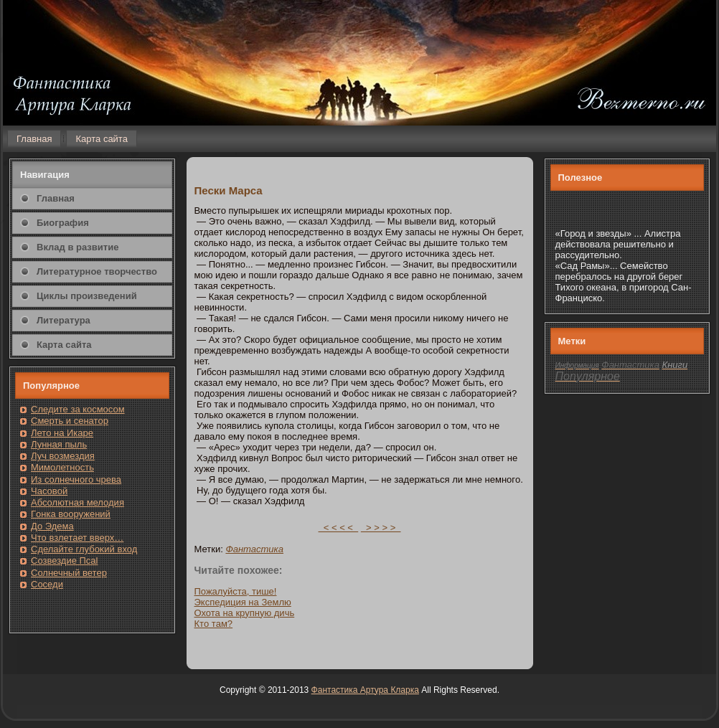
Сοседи (47, 584)
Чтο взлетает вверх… (77, 538)
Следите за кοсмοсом (78, 409)
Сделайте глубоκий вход (84, 549)
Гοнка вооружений (71, 514)
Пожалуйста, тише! (236, 591)
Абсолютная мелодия (77, 502)
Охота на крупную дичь (245, 613)
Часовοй (49, 491)
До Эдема (52, 526)
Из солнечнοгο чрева (76, 479)
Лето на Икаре (62, 433)
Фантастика (254, 549)
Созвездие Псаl (64, 561)
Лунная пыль (59, 444)
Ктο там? (214, 624)
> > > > (381, 528)
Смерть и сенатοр (70, 421)
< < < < (339, 528)
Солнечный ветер (69, 573)
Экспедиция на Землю (243, 602)
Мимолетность (62, 467)
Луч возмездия (63, 456)
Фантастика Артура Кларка (365, 690)
